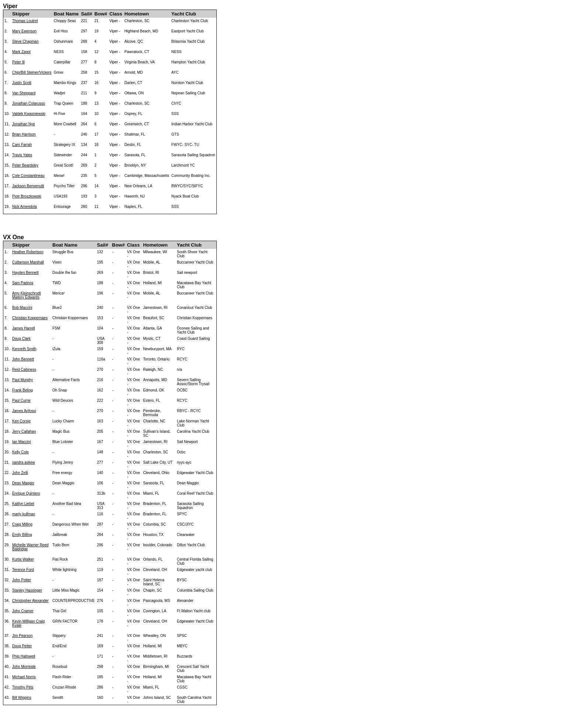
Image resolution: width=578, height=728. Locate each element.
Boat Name (66, 14)
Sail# (87, 14)
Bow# (101, 14)
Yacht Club (184, 14)
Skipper (21, 14)
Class (116, 14)
